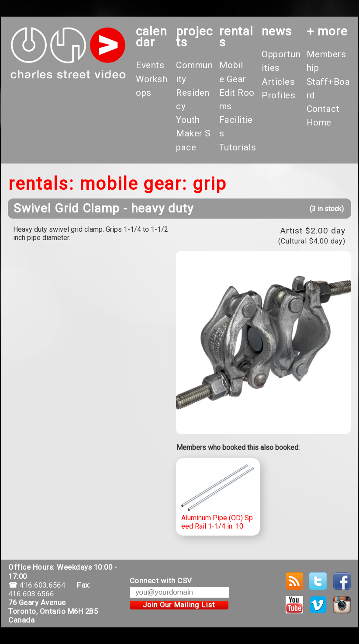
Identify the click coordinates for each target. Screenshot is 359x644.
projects (194, 37)
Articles (278, 82)
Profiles (278, 95)
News (277, 31)
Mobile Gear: (133, 184)
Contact (323, 109)
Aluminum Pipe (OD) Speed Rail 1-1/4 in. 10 (218, 497)
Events (150, 65)
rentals (236, 37)
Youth (188, 120)
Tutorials (238, 147)
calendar (151, 37)
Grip (210, 184)
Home (319, 122)
